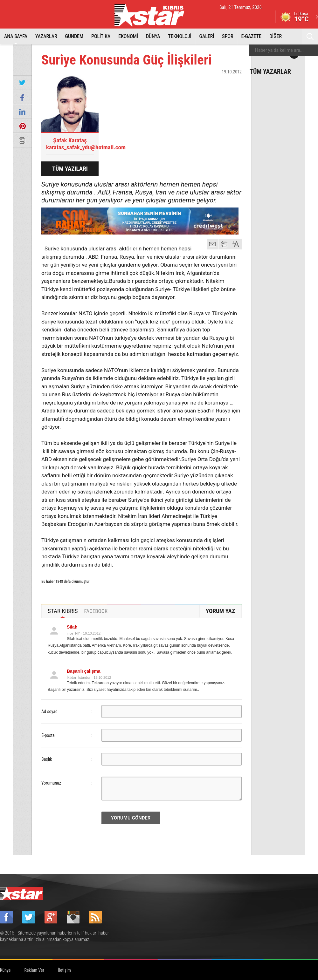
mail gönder (212, 244)
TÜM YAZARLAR (270, 71)
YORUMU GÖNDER (131, 818)
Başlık (47, 759)
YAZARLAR (46, 36)
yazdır (224, 244)
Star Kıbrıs (153, 15)
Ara (310, 37)
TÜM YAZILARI (70, 169)
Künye (5, 970)
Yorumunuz (51, 783)
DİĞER (276, 36)
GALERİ (207, 36)
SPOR (228, 36)
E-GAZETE (251, 36)
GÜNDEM (74, 36)
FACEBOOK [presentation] (96, 611)
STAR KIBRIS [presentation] (63, 611)
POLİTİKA (101, 36)
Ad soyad (49, 711)
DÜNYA (153, 36)
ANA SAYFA (16, 36)
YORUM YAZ (220, 611)
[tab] (63, 611)
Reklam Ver (34, 970)
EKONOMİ (128, 36)
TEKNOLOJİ (180, 36)
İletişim (64, 970)
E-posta (48, 735)
